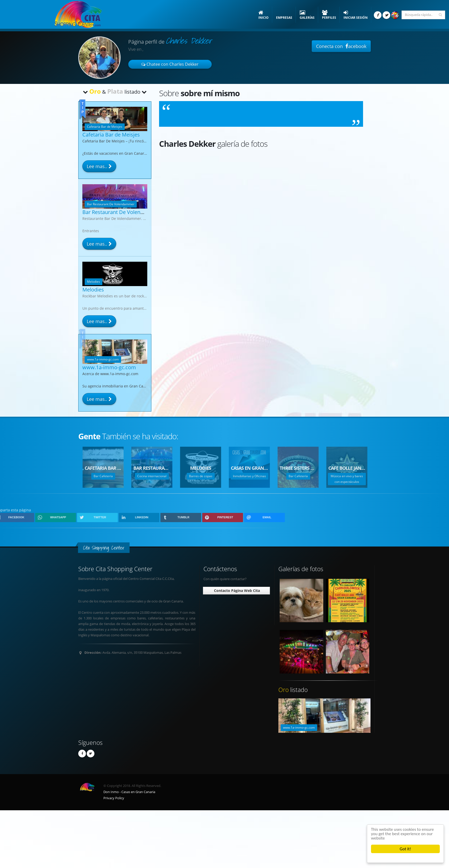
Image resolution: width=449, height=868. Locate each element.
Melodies (93, 290)
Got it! (405, 849)
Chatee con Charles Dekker (170, 64)
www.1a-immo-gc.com (109, 368)
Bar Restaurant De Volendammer (122, 212)
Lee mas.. (99, 166)
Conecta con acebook (341, 46)
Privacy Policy (114, 798)
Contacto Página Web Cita (236, 591)
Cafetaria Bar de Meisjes (111, 135)
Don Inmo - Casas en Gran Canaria (129, 792)
